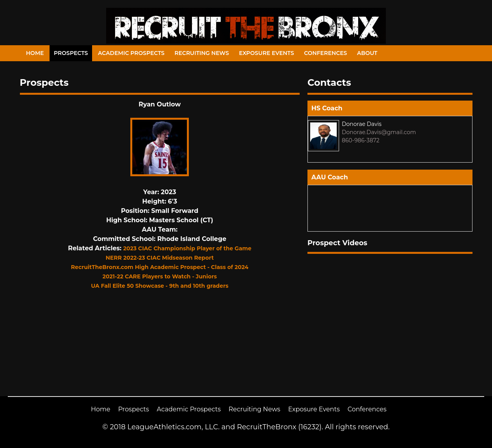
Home (35, 53)
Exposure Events (266, 53)
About (367, 53)
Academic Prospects (131, 53)
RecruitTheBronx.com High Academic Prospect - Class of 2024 (160, 267)
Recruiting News (202, 53)
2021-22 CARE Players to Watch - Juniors (160, 276)
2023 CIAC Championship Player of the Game (187, 248)
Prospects (71, 53)
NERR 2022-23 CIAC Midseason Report (160, 258)
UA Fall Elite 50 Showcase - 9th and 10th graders (160, 286)
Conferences (325, 53)
